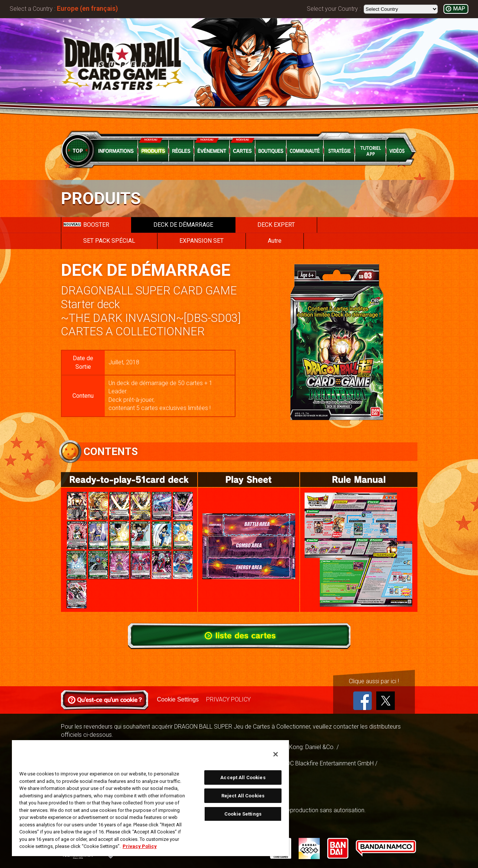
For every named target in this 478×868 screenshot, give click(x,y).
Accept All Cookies (243, 777)
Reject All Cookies (243, 796)
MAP (459, 9)
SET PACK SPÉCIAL (109, 241)
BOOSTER (86, 225)
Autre (275, 241)
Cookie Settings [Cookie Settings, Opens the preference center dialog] (243, 814)
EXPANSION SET (201, 241)
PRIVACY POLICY (228, 699)
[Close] (276, 754)
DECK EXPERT (276, 225)
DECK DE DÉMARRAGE (183, 225)
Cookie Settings (178, 699)
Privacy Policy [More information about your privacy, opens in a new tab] (140, 846)
